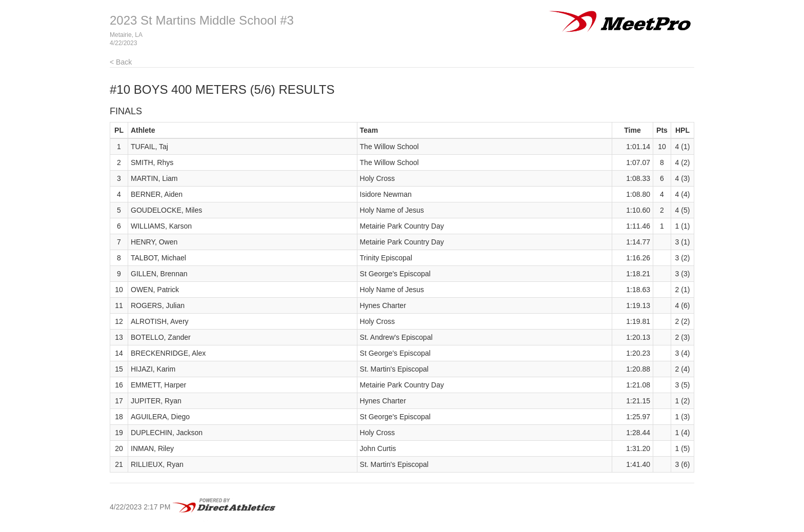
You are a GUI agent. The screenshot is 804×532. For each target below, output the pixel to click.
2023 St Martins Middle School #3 (202, 20)
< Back (121, 62)
